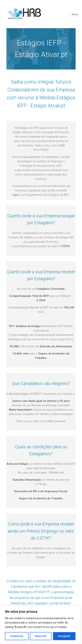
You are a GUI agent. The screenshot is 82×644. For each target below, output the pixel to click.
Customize (17, 636)
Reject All (41, 636)
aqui (15, 195)
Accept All (64, 636)
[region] (40, 625)
